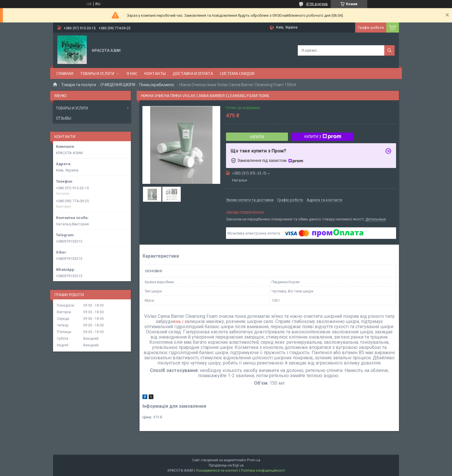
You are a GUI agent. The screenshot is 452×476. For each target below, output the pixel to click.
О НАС (132, 73)
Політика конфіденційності (263, 471)
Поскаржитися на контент (217, 471)
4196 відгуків (317, 4)
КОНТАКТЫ (155, 73)
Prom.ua (254, 460)
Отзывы (64, 118)
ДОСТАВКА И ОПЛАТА (193, 73)
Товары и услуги (72, 108)
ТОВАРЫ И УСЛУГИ (97, 73)
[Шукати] (389, 50)
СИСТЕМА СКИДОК (237, 73)
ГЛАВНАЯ (65, 73)
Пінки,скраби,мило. (157, 85)
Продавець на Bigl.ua (226, 465)
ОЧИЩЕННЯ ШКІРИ (118, 85)
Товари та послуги (79, 85)
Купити (257, 137)
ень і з (180, 321)
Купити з (323, 137)
